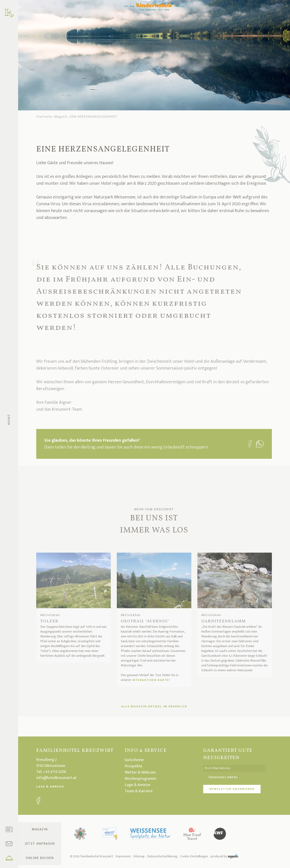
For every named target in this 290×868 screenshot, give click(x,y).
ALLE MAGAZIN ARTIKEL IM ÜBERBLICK (154, 706)
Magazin (61, 118)
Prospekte (134, 766)
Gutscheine (134, 760)
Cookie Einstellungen (194, 856)
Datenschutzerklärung (162, 856)
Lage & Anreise (50, 787)
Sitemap (139, 856)
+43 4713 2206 (54, 772)
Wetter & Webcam (140, 772)
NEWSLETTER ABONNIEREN (232, 789)
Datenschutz (223, 777)
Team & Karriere (139, 791)
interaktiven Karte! (151, 680)
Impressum (123, 856)
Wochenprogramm (140, 779)
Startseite (44, 118)
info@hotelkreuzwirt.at (56, 778)
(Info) (232, 777)
